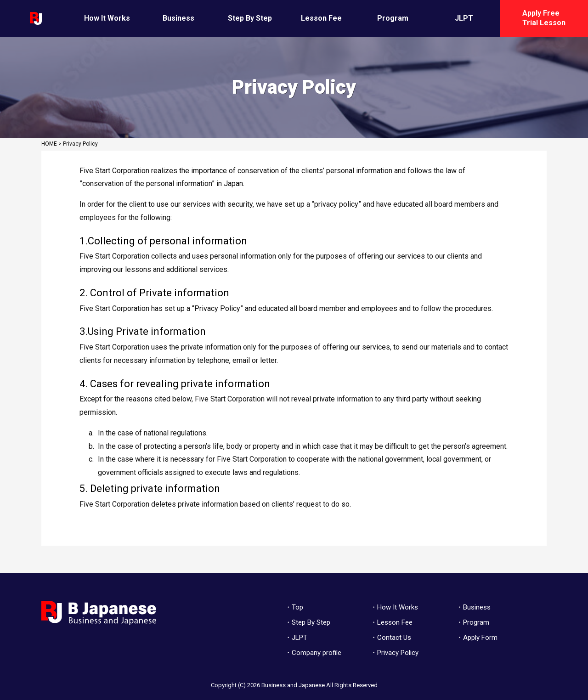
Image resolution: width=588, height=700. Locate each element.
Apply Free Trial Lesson (544, 18)
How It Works (107, 18)
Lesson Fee (321, 18)
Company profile (317, 653)
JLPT (464, 18)
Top (297, 607)
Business (178, 18)
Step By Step (250, 18)
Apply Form (480, 638)
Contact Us (394, 638)
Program (393, 18)
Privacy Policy (398, 653)
